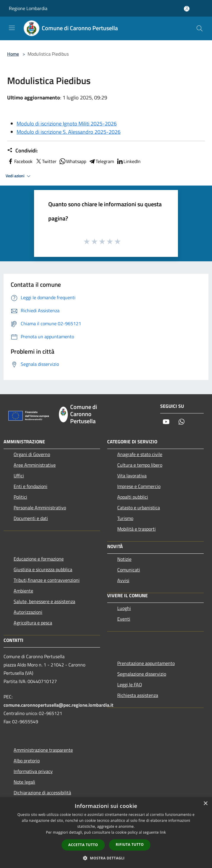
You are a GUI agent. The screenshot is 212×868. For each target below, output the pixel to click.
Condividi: (22, 151)
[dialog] (106, 833)
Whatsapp (73, 161)
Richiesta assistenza (138, 695)
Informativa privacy (33, 771)
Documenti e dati (31, 518)
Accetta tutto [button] (83, 845)
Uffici (19, 476)
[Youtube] (166, 422)
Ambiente (23, 591)
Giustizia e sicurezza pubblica (43, 569)
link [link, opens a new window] (163, 832)
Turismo (125, 518)
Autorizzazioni (28, 612)
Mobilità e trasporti (136, 529)
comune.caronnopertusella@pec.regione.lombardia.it (58, 705)
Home (13, 54)
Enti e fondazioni (30, 486)
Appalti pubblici (133, 497)
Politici (20, 497)
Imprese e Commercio (139, 486)
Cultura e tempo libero (140, 465)
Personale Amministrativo (40, 508)
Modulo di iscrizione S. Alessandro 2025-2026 (69, 132)
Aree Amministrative (35, 465)
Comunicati (129, 570)
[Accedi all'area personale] (187, 9)
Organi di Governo (32, 454)
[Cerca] (200, 28)
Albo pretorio (27, 761)
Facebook (20, 161)
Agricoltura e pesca (33, 623)
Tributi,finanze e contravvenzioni (47, 580)
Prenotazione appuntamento (146, 663)
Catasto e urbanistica (139, 508)
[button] (106, 858)
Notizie (124, 559)
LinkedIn (129, 161)
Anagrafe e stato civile (140, 454)
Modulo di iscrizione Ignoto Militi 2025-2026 (67, 124)
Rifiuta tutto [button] (130, 844)
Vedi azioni (19, 176)
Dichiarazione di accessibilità (42, 793)
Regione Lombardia (28, 8)
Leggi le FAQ (130, 685)
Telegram (101, 161)
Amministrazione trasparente (43, 750)
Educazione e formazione (39, 559)
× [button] (205, 804)
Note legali (24, 782)
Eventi (124, 619)
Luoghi (124, 608)
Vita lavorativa (132, 476)
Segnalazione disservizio (142, 674)
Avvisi (123, 580)
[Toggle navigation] (12, 28)
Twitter (46, 161)
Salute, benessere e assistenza (44, 601)
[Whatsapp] (182, 422)
